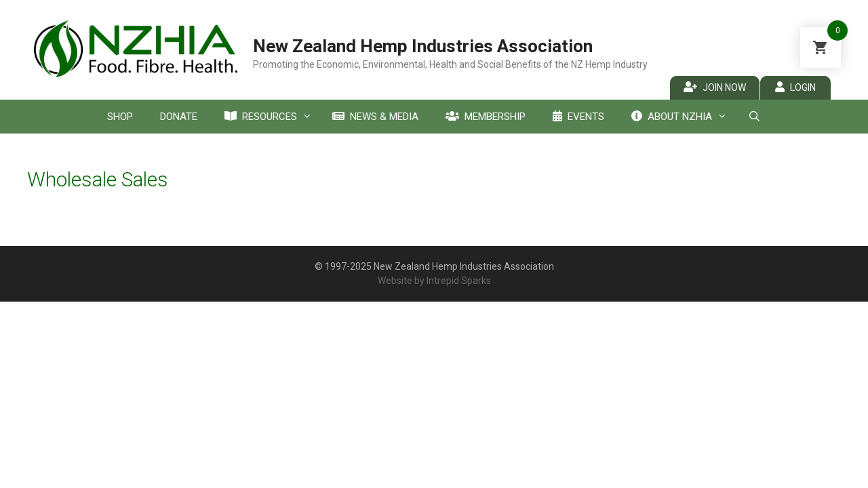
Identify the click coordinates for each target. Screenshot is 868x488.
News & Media (375, 117)
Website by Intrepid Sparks (434, 281)
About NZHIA (683, 117)
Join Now (715, 87)
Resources (272, 117)
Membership (486, 117)
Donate (179, 117)
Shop (120, 117)
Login (795, 87)
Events (578, 117)
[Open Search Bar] (754, 117)
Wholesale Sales (98, 179)
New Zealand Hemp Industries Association (423, 46)
